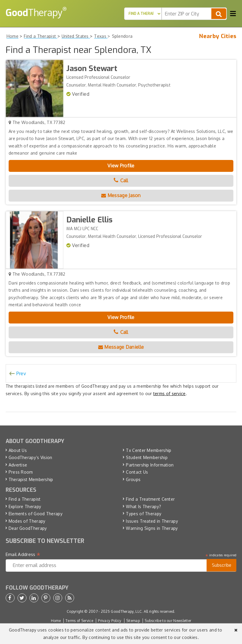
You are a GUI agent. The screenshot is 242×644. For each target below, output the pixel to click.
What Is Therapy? (143, 506)
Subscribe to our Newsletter (168, 621)
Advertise (18, 465)
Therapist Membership (31, 479)
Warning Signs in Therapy (152, 528)
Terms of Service (79, 621)
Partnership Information (150, 465)
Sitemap (133, 621)
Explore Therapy (25, 506)
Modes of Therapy (27, 521)
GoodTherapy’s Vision (31, 457)
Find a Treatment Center (150, 499)
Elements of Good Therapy (36, 514)
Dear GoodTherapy (28, 528)
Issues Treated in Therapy (152, 521)
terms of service (170, 394)
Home (56, 621)
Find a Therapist (25, 499)
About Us (18, 450)
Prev (21, 373)
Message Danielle (121, 347)
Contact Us (137, 472)
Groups (133, 479)
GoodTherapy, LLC (126, 611)
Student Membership (147, 457)
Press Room (21, 472)
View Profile (121, 166)
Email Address (23, 555)
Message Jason (121, 195)
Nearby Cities (218, 36)
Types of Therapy (144, 514)
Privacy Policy (110, 621)
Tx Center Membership (149, 450)
